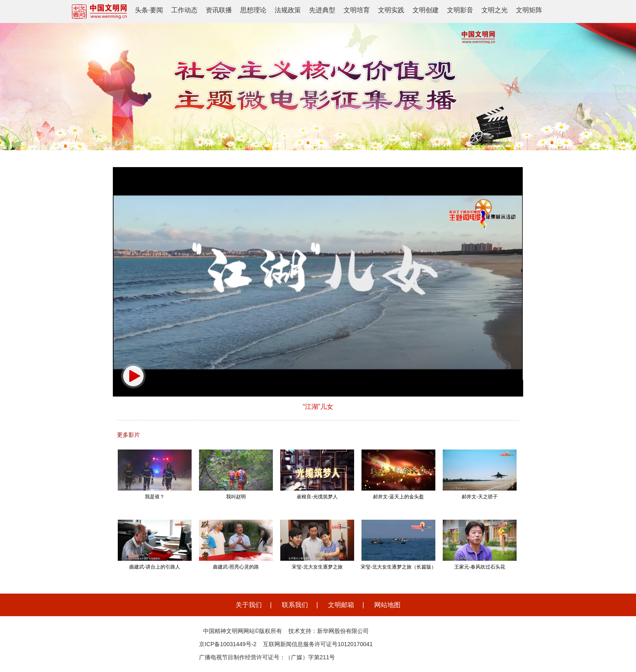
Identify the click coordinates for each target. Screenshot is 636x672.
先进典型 (322, 10)
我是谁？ (155, 497)
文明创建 (426, 10)
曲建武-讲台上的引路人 (155, 567)
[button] (133, 376)
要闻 (156, 10)
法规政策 (288, 10)
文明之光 (494, 10)
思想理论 (253, 10)
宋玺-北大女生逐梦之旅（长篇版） (398, 567)
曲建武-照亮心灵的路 (236, 567)
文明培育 (357, 10)
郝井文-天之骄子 (480, 497)
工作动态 (184, 10)
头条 (142, 10)
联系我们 (295, 605)
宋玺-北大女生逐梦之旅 (317, 567)
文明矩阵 (529, 10)
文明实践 (391, 10)
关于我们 (249, 605)
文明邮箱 (341, 605)
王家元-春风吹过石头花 (480, 567)
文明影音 (460, 10)
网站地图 (387, 605)
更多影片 (128, 435)
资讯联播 (219, 10)
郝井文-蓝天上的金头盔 (398, 497)
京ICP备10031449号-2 (228, 644)
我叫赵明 (236, 497)
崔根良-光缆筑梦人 (317, 497)
